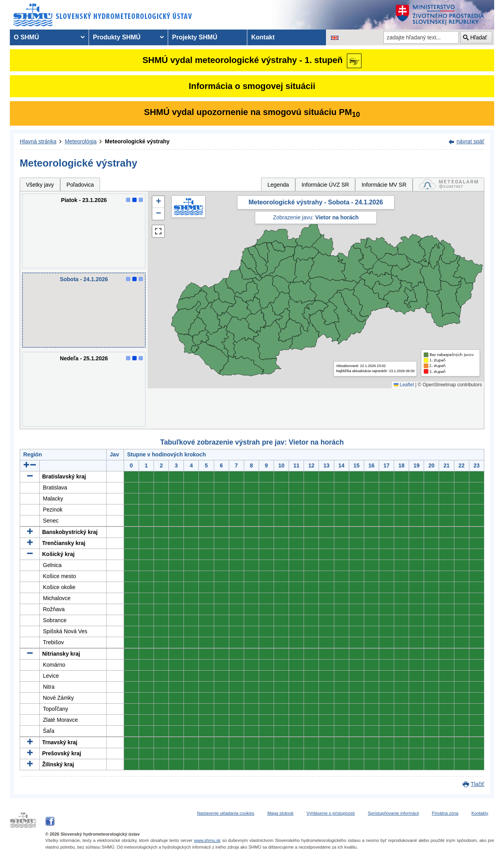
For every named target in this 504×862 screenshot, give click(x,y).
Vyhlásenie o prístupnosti (331, 813)
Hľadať (479, 37)
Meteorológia (81, 141)
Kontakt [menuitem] (263, 37)
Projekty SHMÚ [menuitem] (195, 37)
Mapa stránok (281, 813)
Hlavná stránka (38, 141)
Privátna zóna (445, 813)
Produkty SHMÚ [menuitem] (117, 37)
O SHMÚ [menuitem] (26, 37)
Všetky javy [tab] (40, 185)
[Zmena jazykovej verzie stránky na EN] (335, 37)
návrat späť (470, 141)
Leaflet (404, 385)
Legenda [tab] (278, 185)
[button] (158, 202)
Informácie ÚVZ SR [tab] (325, 185)
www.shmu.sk (207, 840)
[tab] (448, 184)
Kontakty (480, 813)
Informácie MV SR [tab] (384, 185)
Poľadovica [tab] (80, 185)
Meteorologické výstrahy (137, 141)
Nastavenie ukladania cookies (226, 813)
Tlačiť (477, 784)
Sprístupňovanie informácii (393, 813)
